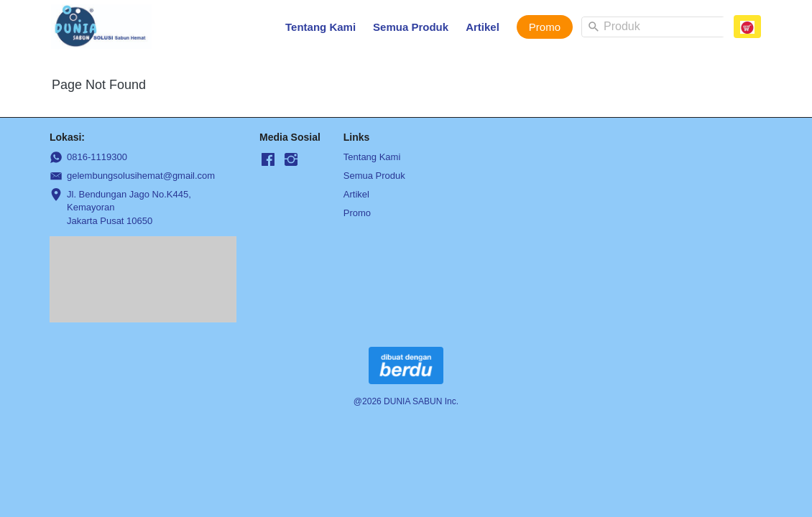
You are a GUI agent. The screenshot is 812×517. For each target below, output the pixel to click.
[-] (268, 160)
